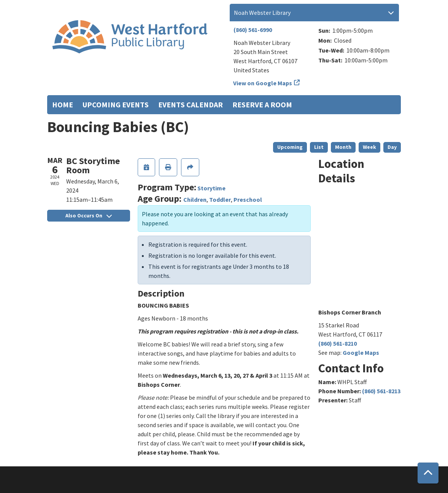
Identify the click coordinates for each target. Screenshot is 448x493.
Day (392, 147)
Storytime (211, 188)
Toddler (220, 199)
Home (63, 105)
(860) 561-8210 (338, 343)
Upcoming (290, 147)
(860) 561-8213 (381, 391)
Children (195, 199)
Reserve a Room (262, 105)
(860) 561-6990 (253, 30)
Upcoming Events (116, 105)
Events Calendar (191, 105)
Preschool (248, 199)
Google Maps (361, 353)
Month (343, 147)
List (319, 147)
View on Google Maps (263, 83)
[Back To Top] (428, 473)
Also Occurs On (89, 215)
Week (369, 147)
